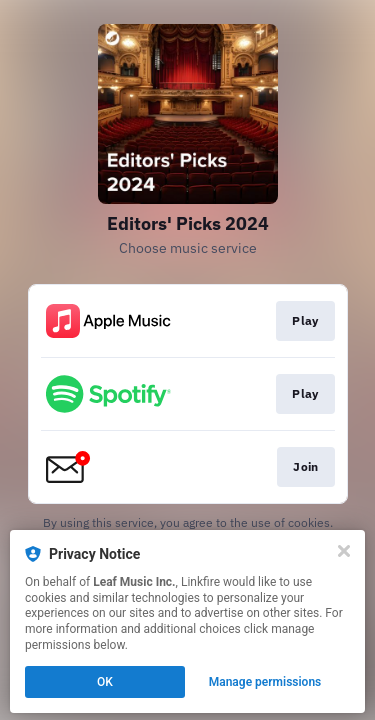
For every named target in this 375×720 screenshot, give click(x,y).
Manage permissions (265, 682)
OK (105, 682)
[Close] (344, 551)
